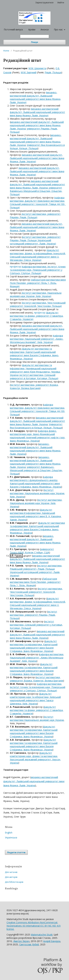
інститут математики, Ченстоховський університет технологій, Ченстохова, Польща (36, 592)
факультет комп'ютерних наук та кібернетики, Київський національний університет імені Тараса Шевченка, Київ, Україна (35, 699)
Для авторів (11, 877)
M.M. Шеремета (37, 68)
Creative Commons (34, 926)
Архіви (32, 29)
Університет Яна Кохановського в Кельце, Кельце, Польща (37, 147)
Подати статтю (16, 852)
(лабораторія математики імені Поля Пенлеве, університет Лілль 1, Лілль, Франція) (38, 283)
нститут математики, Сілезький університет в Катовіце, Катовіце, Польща (34, 377)
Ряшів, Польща (53, 72)
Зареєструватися (44, 2)
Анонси (45, 29)
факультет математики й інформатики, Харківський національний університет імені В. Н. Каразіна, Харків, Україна (36, 515)
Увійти (61, 2)
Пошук (34, 42)
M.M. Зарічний (29, 72)
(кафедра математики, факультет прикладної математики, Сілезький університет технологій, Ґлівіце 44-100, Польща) (38, 202)
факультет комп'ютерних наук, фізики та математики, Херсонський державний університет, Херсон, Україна (35, 758)
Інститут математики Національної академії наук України (37, 718)
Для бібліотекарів (14, 882)
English (9, 833)
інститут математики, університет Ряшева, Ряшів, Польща (34, 615)
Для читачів (11, 872)
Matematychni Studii (42, 935)
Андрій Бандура (52, 941)
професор (16, 267)
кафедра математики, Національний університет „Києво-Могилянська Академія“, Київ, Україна (37, 658)
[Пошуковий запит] (34, 36)
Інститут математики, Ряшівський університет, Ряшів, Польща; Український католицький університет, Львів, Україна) (36, 571)
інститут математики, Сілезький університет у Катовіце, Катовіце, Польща (36, 625)
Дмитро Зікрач (21, 941)
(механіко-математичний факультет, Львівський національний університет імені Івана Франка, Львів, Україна (37, 184)
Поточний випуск (13, 29)
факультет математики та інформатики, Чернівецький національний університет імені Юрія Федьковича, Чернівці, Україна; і (35, 370)
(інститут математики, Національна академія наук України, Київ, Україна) (36, 294)
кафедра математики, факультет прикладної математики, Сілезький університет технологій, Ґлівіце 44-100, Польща (37, 409)
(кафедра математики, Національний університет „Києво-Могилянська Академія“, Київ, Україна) (37, 339)
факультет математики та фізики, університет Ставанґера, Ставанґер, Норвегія (37, 710)
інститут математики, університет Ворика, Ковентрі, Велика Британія (37, 679)
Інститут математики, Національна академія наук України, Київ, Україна (37, 493)
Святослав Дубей (29, 944)
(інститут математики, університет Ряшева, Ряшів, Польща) (35, 216)
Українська (11, 837)
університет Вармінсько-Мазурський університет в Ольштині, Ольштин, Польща (36, 470)
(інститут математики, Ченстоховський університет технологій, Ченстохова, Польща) (38, 304)
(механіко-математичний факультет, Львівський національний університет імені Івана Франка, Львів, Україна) (35, 97)
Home (6, 51)
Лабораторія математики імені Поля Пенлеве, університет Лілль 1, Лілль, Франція (35, 582)
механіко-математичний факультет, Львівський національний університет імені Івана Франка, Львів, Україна (37, 125)
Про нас (59, 29)
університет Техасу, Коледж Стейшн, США (32, 551)
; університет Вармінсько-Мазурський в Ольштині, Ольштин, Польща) (36, 191)
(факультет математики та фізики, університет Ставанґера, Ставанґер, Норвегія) (37, 316)
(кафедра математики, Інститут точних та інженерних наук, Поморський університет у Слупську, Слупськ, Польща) (38, 270)
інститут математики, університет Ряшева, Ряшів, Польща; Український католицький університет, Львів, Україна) (35, 240)
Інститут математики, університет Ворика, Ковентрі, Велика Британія (34, 386)
